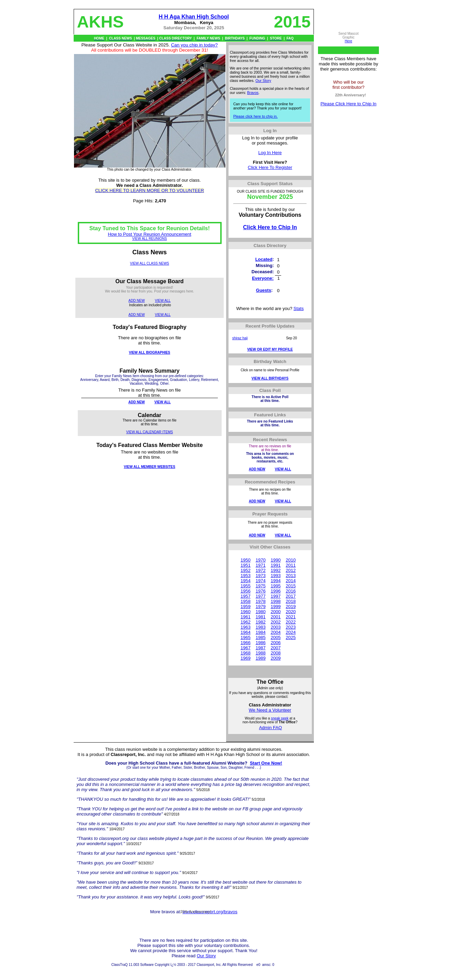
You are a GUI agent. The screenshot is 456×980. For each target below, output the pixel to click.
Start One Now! (266, 763)
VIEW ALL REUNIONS (150, 239)
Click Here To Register (270, 167)
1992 (275, 570)
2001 (275, 617)
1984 (261, 632)
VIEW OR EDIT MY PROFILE (270, 349)
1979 (261, 606)
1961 (246, 617)
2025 (291, 637)
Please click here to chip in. (256, 116)
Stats (299, 308)
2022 (291, 622)
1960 (246, 612)
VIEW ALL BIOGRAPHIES (149, 353)
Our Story (263, 81)
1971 (261, 565)
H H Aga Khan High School (194, 17)
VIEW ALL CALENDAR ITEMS (150, 432)
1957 (246, 596)
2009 (275, 658)
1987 (261, 648)
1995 (275, 586)
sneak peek (280, 718)
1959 (246, 606)
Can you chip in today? (194, 45)
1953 (246, 576)
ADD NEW (136, 301)
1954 (246, 581)
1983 (261, 627)
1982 (261, 622)
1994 (275, 581)
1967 (246, 648)
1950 (246, 560)
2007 (275, 648)
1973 (261, 576)
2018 (291, 601)
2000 (275, 612)
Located (264, 259)
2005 (275, 637)
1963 (246, 627)
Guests (264, 290)
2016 (291, 591)
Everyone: (263, 278)
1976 (261, 591)
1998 (275, 601)
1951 (246, 565)
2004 (275, 632)
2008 (275, 653)
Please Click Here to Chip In (348, 104)
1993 (275, 576)
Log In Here (270, 153)
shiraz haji (240, 338)
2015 (291, 586)
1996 (275, 591)
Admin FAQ (271, 728)
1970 (261, 560)
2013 (291, 576)
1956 (246, 591)
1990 (275, 560)
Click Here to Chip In (270, 227)
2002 (275, 622)
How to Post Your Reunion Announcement (149, 234)
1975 (261, 586)
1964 (246, 632)
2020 (291, 612)
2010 (291, 560)
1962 (246, 622)
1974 (261, 581)
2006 (275, 643)
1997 (275, 596)
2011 (291, 565)
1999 (275, 606)
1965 (246, 637)
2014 (291, 581)
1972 (261, 570)
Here (349, 41)
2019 (291, 606)
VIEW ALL (163, 301)
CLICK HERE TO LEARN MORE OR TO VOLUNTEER (149, 190)
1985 (261, 637)
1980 (261, 612)
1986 (261, 643)
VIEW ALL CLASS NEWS (150, 263)
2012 (291, 570)
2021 (291, 617)
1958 (246, 601)
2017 (291, 596)
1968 (246, 653)
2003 (275, 627)
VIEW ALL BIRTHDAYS (270, 378)
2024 (291, 632)
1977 (261, 596)
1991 (275, 565)
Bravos (253, 93)
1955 (246, 586)
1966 (246, 643)
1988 (261, 653)
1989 (261, 658)
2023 (291, 627)
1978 (261, 601)
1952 (246, 570)
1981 (261, 617)
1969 (246, 658)
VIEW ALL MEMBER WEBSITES (150, 467)
